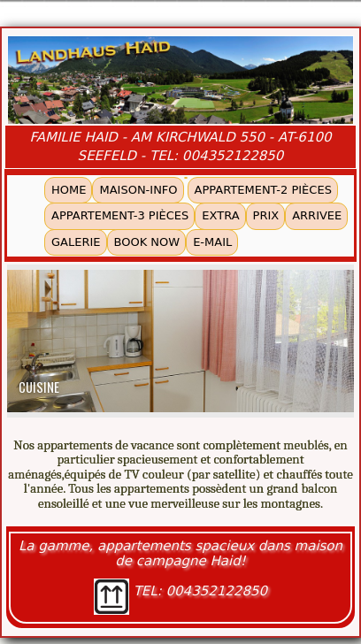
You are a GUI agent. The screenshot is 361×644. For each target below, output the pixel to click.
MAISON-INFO (138, 190)
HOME (69, 190)
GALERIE (76, 242)
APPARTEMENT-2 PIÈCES (263, 190)
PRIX (266, 215)
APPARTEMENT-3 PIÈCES (120, 215)
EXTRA (220, 215)
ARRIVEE (317, 215)
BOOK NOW (147, 242)
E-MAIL (212, 242)
